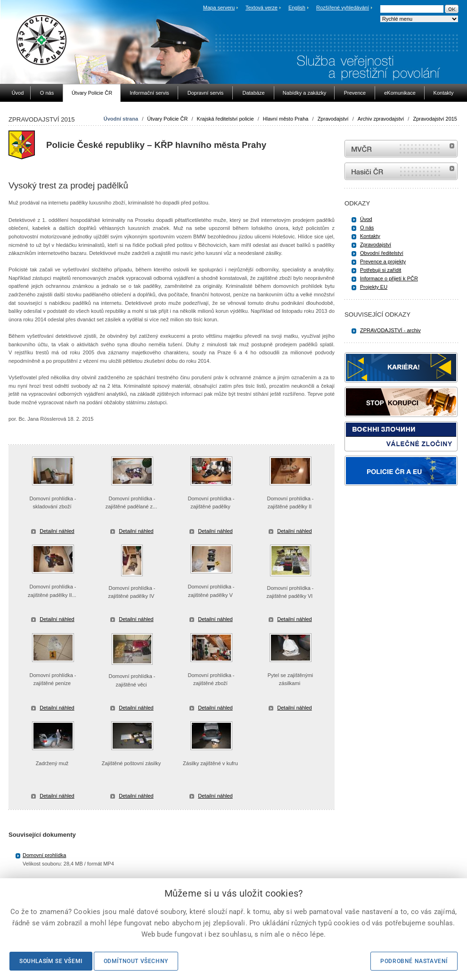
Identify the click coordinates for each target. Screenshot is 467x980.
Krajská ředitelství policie (225, 119)
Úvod (366, 219)
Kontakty (370, 236)
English (297, 8)
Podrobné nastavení (414, 961)
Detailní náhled (57, 531)
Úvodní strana (121, 119)
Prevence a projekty (383, 261)
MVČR (401, 149)
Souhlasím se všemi (51, 961)
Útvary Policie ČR (167, 119)
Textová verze (262, 8)
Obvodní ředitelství (382, 253)
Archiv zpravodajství (381, 119)
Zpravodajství (333, 119)
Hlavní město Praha (286, 119)
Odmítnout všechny (136, 961)
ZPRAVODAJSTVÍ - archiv (390, 330)
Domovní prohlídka (44, 855)
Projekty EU (374, 287)
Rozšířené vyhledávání (343, 8)
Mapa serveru (219, 8)
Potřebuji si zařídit (381, 270)
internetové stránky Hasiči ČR (401, 171)
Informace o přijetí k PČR (389, 278)
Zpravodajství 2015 (435, 119)
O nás (367, 228)
